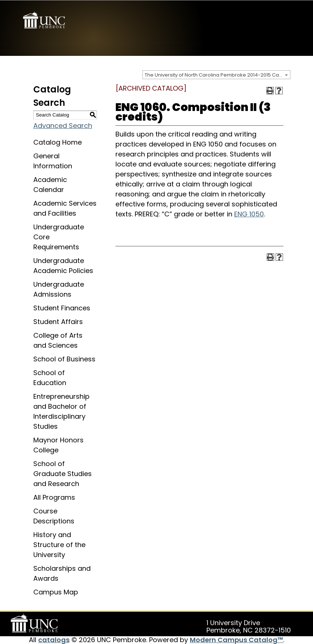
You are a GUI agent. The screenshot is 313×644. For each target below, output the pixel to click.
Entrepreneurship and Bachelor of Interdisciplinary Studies (61, 411)
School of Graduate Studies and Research (63, 473)
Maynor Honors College (58, 445)
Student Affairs (58, 321)
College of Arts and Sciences (58, 340)
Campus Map (56, 592)
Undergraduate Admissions (59, 289)
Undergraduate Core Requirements (59, 237)
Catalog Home (58, 142)
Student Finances (62, 308)
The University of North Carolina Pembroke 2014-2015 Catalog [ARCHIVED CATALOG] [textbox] (217, 75)
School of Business (64, 359)
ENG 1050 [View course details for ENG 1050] (249, 214)
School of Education (50, 377)
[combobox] (216, 74)
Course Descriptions (54, 516)
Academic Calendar (50, 184)
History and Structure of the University (59, 544)
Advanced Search (63, 125)
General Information (53, 161)
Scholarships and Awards (62, 573)
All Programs (54, 497)
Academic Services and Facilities (65, 208)
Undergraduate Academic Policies (63, 265)
